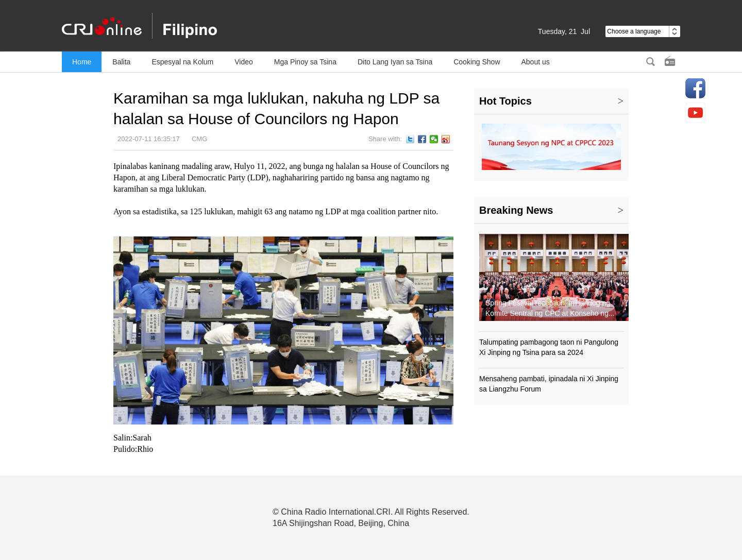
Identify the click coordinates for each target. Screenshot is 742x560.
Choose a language (643, 31)
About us (536, 62)
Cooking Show (477, 62)
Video (244, 62)
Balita (121, 62)
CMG (199, 139)
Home (82, 62)
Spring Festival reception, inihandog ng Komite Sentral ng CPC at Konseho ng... (550, 308)
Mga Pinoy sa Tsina (305, 62)
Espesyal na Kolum (182, 62)
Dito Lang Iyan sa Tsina (395, 62)
